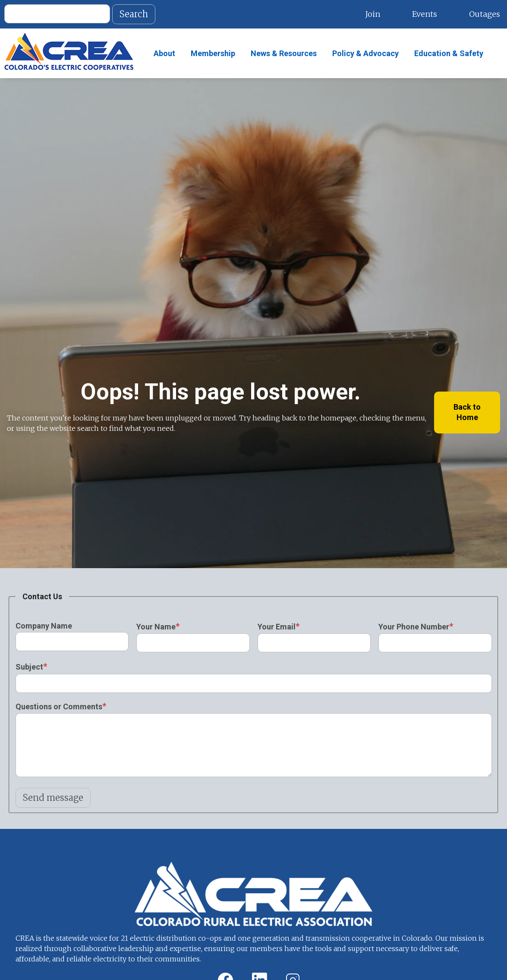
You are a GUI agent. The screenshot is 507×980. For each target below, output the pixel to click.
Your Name (156, 627)
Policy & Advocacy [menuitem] (365, 53)
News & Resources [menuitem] (284, 53)
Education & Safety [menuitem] (449, 53)
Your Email (277, 627)
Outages (485, 14)
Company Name (44, 626)
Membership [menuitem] (213, 53)
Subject (29, 667)
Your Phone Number (414, 627)
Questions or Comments (59, 707)
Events (425, 14)
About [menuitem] (164, 53)
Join (373, 14)
